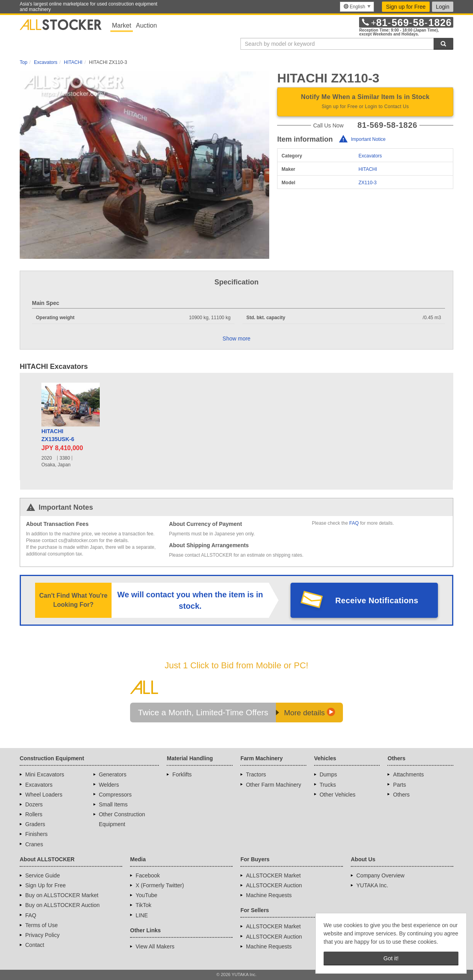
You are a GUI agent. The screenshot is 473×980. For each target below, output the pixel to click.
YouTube (146, 895)
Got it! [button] (391, 958)
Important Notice (368, 139)
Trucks (328, 785)
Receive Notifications (377, 600)
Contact (35, 945)
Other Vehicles (338, 795)
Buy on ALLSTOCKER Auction (62, 905)
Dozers (34, 804)
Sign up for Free (406, 7)
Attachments (408, 774)
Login (443, 7)
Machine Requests (269, 895)
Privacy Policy (42, 935)
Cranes (34, 844)
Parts (399, 785)
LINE (142, 915)
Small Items (113, 804)
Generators (113, 774)
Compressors (115, 795)
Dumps (328, 774)
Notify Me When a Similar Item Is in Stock (365, 102)
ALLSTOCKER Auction (274, 885)
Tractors (256, 774)
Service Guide (43, 875)
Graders (35, 824)
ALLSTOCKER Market (273, 875)
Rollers (34, 814)
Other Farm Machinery (274, 785)
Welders (109, 785)
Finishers (36, 834)
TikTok (143, 905)
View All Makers (155, 946)
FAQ (354, 523)
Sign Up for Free (46, 885)
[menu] (357, 7)
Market (122, 25)
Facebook (148, 875)
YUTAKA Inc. (372, 885)
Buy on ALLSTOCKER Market (62, 895)
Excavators (370, 156)
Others (401, 795)
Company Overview (380, 875)
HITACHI (368, 169)
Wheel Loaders (44, 795)
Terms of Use (41, 925)
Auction (146, 25)
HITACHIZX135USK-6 (58, 435)
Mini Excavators (45, 774)
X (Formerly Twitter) (160, 885)
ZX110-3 (368, 183)
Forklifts (182, 774)
